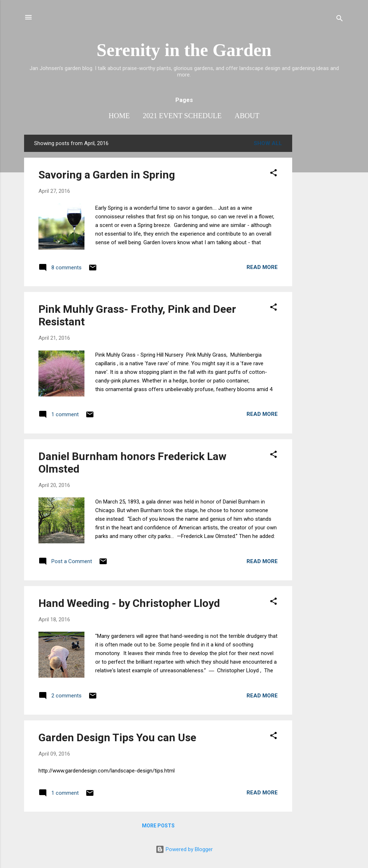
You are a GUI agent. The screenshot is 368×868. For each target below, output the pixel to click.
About (247, 116)
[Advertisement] (321, 242)
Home (119, 116)
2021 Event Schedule (182, 116)
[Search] (340, 20)
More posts (158, 826)
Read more (262, 267)
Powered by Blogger (184, 849)
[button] (273, 174)
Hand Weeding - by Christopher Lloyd (129, 603)
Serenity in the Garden (184, 50)
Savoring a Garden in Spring (107, 175)
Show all (268, 143)
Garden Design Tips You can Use (117, 737)
